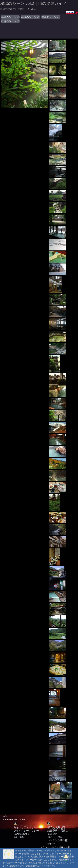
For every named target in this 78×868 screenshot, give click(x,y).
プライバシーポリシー (26, 830)
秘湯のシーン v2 (30, 17)
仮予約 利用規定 (57, 827)
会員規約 (52, 834)
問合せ (51, 844)
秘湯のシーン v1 (10, 17)
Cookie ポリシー (23, 834)
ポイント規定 (55, 837)
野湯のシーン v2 (10, 21)
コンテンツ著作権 (58, 840)
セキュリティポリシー (26, 827)
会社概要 (19, 837)
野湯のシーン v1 (51, 17)
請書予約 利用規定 (58, 830)
